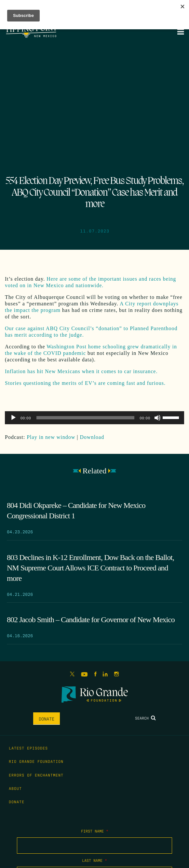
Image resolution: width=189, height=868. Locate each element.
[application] (94, 418)
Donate (47, 719)
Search (145, 718)
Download (92, 437)
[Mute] (157, 418)
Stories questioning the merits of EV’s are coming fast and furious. (85, 383)
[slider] (86, 418)
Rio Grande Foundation (36, 761)
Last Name (94, 860)
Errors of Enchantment (36, 775)
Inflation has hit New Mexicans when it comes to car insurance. (81, 371)
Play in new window (51, 437)
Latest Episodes (28, 748)
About (15, 788)
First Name (95, 831)
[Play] (13, 418)
